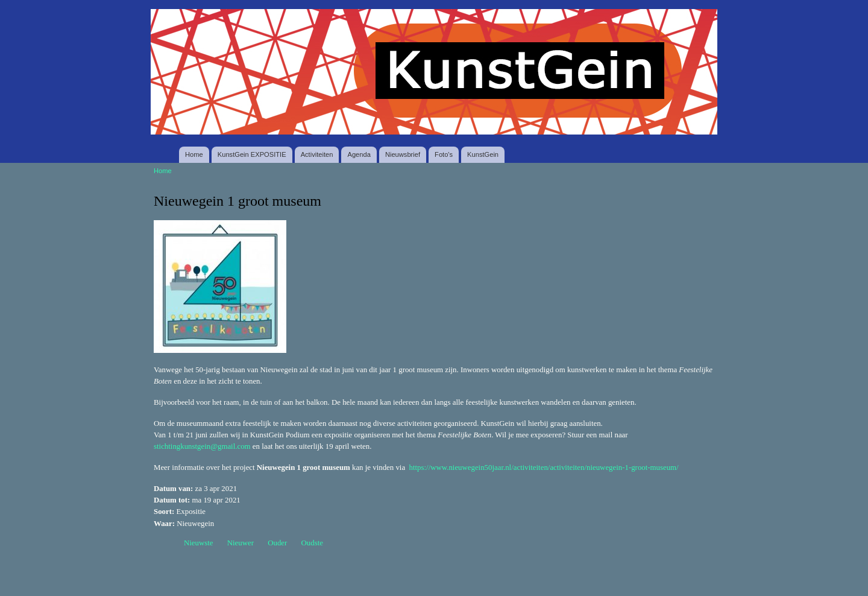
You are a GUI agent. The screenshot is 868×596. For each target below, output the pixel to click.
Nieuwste (199, 543)
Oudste (312, 543)
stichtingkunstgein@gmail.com (202, 446)
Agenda (359, 154)
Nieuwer (241, 543)
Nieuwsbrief (403, 154)
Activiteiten (317, 154)
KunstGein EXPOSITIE (252, 154)
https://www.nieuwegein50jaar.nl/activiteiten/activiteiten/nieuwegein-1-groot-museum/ (544, 468)
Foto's (444, 154)
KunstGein (483, 154)
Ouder (277, 543)
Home (194, 154)
